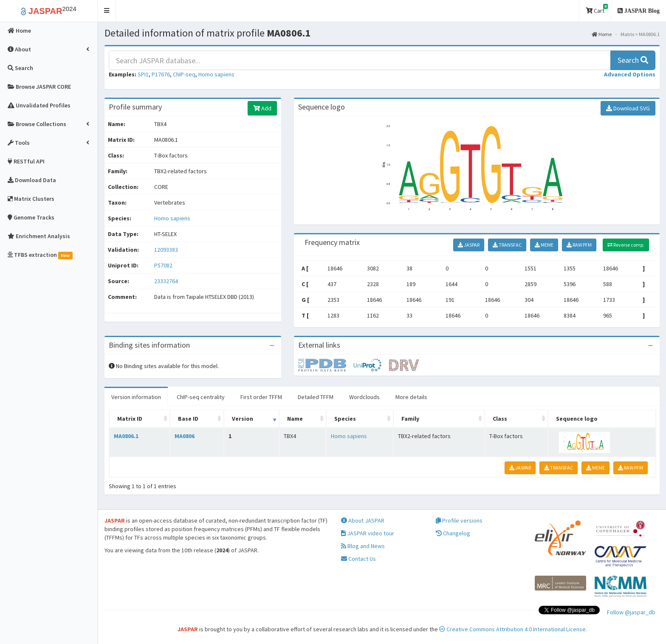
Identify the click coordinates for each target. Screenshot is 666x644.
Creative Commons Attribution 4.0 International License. (513, 629)
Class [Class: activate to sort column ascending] (500, 419)
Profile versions (459, 520)
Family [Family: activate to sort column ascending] (410, 419)
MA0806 (185, 436)
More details (411, 397)
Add (262, 108)
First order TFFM (261, 397)
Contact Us (358, 559)
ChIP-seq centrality (201, 397)
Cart (597, 9)
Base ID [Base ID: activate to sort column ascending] (188, 419)
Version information (136, 397)
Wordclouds (364, 397)
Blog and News (363, 546)
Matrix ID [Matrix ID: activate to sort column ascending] (130, 419)
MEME (544, 245)
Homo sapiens (216, 74)
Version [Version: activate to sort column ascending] (243, 419)
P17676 (161, 74)
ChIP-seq (184, 74)
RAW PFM (579, 245)
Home (602, 34)
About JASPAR (363, 520)
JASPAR (469, 245)
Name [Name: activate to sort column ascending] (295, 419)
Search (633, 60)
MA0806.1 (126, 436)
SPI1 (143, 74)
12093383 (166, 250)
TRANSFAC (507, 245)
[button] (107, 11)
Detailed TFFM (316, 397)
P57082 (164, 265)
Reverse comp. (626, 245)
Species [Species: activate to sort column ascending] (345, 419)
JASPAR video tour (368, 533)
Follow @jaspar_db (631, 612)
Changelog (453, 533)
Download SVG (628, 108)
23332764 (166, 281)
